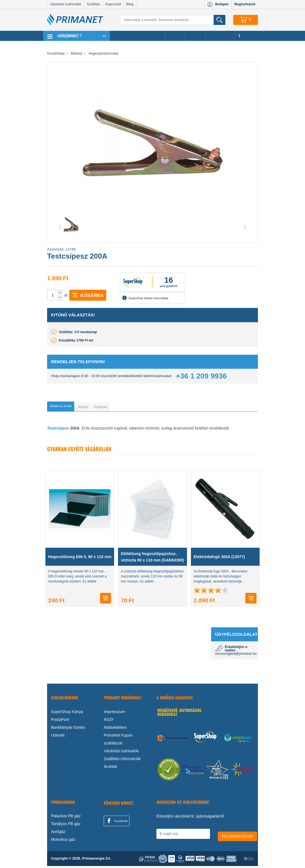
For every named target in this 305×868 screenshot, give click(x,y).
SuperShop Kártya (67, 713)
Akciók (175, 36)
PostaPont (60, 721)
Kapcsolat (113, 4)
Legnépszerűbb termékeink (138, 36)
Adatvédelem (115, 729)
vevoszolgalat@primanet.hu (236, 656)
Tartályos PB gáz (66, 826)
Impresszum (114, 713)
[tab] (70, 407)
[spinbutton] (53, 295)
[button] (60, 293)
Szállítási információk (122, 760)
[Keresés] (173, 20)
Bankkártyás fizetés (68, 729)
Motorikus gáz (63, 841)
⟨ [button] (60, 227)
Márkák (195, 36)
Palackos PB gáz (66, 818)
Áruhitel (110, 768)
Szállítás (93, 4)
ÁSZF (109, 721)
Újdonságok (220, 36)
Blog (130, 4)
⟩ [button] (245, 227)
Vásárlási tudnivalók (66, 4)
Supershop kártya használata (145, 298)
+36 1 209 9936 (201, 376)
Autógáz (58, 834)
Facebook (117, 822)
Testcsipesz (58, 430)
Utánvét (58, 737)
